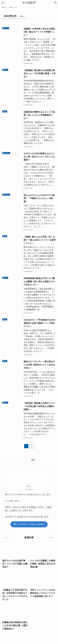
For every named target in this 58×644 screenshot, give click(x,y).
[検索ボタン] (55, 3)
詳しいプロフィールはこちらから (29, 524)
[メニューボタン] (3, 3)
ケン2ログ (29, 3)
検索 (33, 460)
